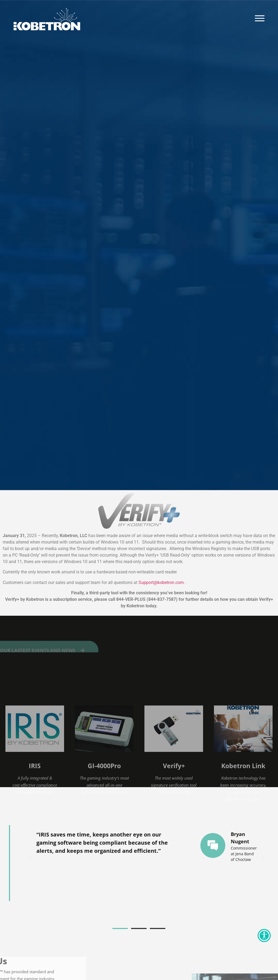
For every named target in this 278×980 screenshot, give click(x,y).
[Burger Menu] (260, 18)
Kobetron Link (243, 809)
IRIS (35, 809)
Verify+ (174, 809)
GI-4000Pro (104, 809)
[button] (30, 858)
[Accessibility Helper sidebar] (264, 936)
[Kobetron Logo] (47, 19)
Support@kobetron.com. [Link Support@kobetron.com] (162, 582)
